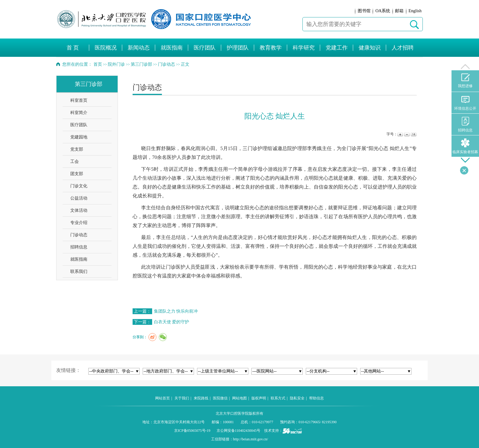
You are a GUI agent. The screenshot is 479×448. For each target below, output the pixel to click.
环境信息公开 (465, 103)
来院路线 (201, 398)
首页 (98, 64)
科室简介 (79, 113)
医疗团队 (79, 125)
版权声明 (259, 398)
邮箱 (399, 11)
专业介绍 (79, 223)
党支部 (77, 149)
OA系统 (383, 11)
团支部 (77, 174)
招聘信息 (79, 247)
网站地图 (239, 398)
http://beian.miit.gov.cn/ (251, 439)
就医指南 (79, 259)
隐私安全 (297, 398)
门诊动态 (79, 235)
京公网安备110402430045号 (239, 431)
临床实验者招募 (465, 146)
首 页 (73, 48)
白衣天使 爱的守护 (172, 322)
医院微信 (220, 398)
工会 (75, 162)
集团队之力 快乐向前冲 (176, 311)
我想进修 (465, 81)
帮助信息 (316, 398)
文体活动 (79, 210)
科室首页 (79, 100)
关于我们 (182, 398)
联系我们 (79, 272)
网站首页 (163, 398)
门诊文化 (79, 186)
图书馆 (364, 11)
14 (413, 134)
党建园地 (79, 137)
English (415, 11)
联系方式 (278, 398)
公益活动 (79, 198)
